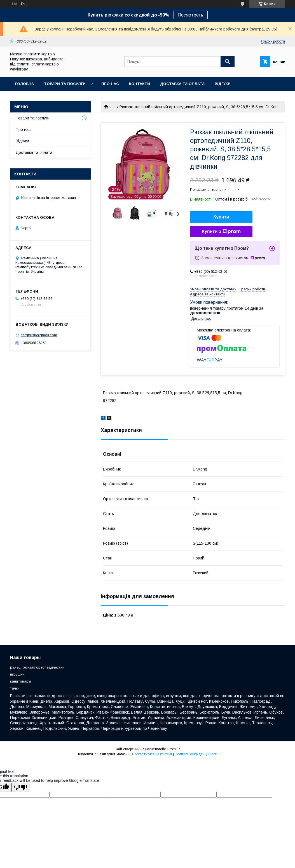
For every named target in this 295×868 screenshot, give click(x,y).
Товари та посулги (65, 84)
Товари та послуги (33, 118)
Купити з (221, 232)
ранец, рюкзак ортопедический (37, 667)
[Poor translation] (20, 787)
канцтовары (21, 681)
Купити (221, 217)
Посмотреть (191, 15)
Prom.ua (174, 749)
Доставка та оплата (182, 84)
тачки (15, 688)
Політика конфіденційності (196, 754)
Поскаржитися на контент (152, 754)
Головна (24, 84)
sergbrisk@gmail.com (39, 335)
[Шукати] (228, 62)
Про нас (110, 84)
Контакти (140, 84)
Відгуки (223, 84)
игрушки (17, 674)
